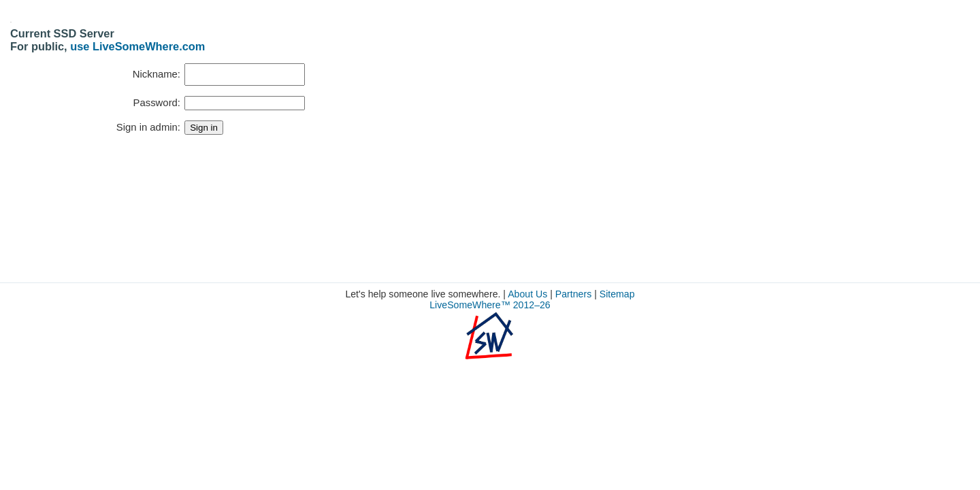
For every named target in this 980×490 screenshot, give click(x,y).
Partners (573, 294)
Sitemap (617, 294)
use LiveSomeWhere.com (137, 46)
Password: (157, 103)
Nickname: (157, 74)
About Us (527, 294)
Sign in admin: (148, 127)
